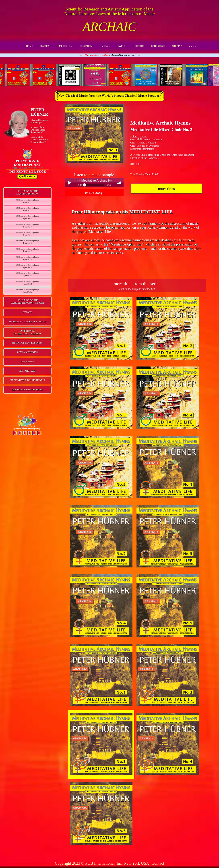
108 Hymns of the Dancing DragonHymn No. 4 (27, 226)
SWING (123, 46)
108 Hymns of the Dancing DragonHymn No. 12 (27, 291)
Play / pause (69, 182)
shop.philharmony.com (122, 55)
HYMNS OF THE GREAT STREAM (27, 321)
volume (119, 182)
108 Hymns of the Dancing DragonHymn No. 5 (27, 234)
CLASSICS (46, 46)
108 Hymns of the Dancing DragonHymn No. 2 (27, 209)
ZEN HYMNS (27, 361)
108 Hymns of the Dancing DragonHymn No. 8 (27, 258)
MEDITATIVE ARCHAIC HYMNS (27, 380)
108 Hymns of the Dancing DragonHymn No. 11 (27, 283)
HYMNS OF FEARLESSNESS (27, 343)
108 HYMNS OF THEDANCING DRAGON (27, 192)
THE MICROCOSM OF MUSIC (27, 389)
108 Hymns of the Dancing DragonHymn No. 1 (27, 201)
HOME (29, 46)
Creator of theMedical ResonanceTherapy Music (40, 139)
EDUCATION (87, 46)
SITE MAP (177, 46)
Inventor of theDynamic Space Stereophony (38, 130)
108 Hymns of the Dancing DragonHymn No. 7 (27, 250)
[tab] (27, 193)
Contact (158, 863)
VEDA (106, 46)
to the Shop (94, 192)
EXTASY (27, 312)
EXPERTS (139, 46)
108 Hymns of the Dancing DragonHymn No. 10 (27, 274)
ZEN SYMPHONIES (27, 352)
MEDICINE (66, 46)
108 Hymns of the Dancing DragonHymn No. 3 (27, 217)
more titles (166, 188)
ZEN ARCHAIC (27, 371)
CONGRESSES (158, 46)
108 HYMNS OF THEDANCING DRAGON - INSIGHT (27, 301)
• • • (193, 46)
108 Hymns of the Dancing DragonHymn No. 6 (27, 242)
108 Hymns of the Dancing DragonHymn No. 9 (27, 266)
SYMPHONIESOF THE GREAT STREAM (27, 332)
